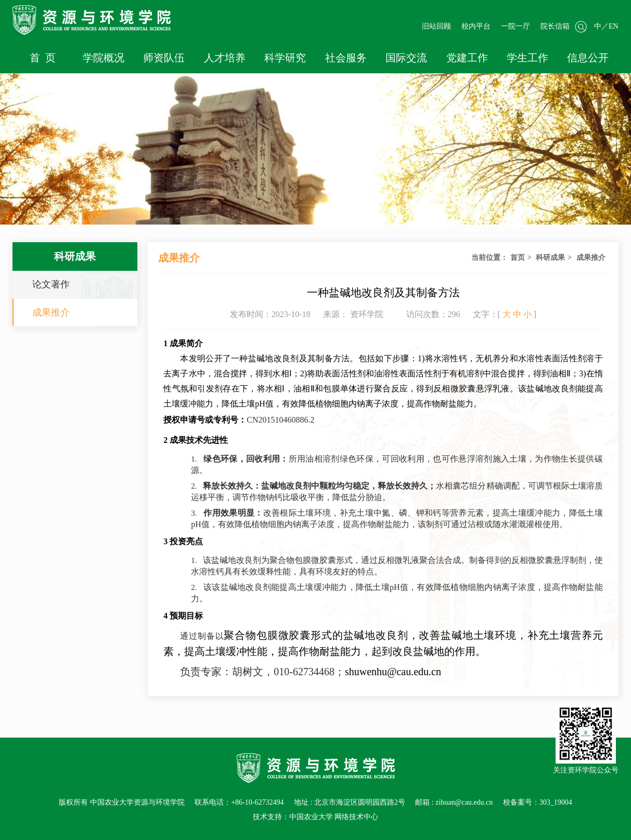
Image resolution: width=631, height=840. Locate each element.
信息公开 (588, 58)
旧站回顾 (436, 26)
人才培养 (225, 58)
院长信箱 (555, 26)
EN (614, 26)
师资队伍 (164, 58)
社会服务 (346, 58)
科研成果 (550, 258)
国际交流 (406, 58)
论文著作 (51, 284)
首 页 (43, 58)
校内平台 (476, 26)
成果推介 (51, 312)
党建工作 (467, 58)
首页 (518, 258)
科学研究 (285, 58)
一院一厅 (516, 26)
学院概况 (104, 58)
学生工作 (527, 58)
